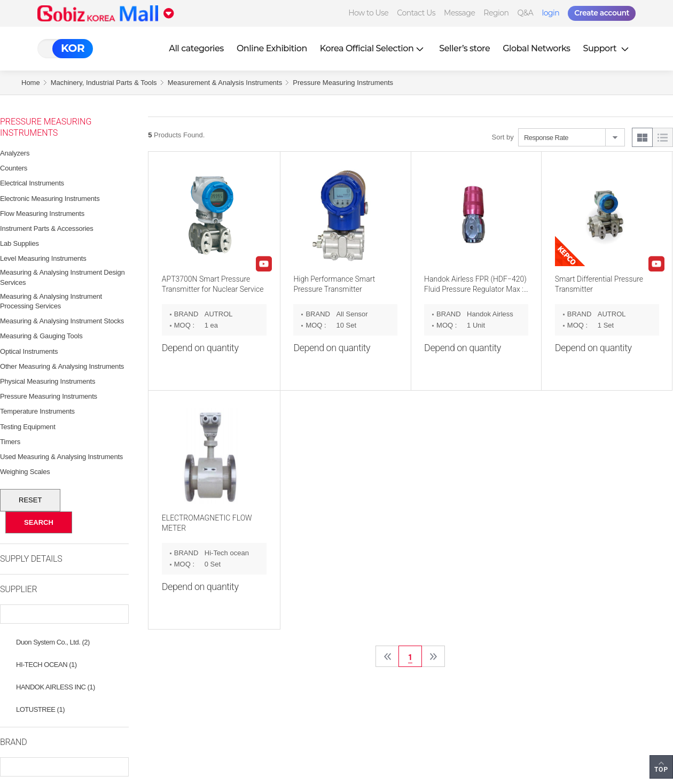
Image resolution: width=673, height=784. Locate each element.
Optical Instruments (29, 351)
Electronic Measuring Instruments (50, 199)
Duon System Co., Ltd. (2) (53, 642)
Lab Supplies (19, 243)
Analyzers (15, 153)
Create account (602, 13)
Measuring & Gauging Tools (41, 336)
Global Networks (536, 48)
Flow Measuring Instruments (42, 214)
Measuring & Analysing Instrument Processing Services (51, 301)
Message (459, 13)
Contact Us (416, 13)
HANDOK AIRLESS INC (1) (56, 687)
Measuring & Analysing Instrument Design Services (62, 277)
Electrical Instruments (32, 183)
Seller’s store (464, 48)
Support (607, 48)
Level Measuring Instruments (43, 258)
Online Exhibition (272, 48)
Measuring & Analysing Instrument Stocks (62, 321)
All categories (196, 48)
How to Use (368, 13)
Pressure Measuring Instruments (343, 83)
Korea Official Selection (373, 48)
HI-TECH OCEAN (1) (46, 665)
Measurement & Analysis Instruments (225, 83)
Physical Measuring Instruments (48, 381)
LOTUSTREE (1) (40, 709)
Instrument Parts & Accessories (47, 228)
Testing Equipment (28, 427)
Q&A (526, 13)
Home (31, 83)
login (550, 13)
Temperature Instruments (37, 411)
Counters (14, 168)
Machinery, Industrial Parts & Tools (104, 83)
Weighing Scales (25, 472)
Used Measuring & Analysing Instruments (61, 457)
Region (496, 13)
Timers (10, 442)
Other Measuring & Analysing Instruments (62, 366)
